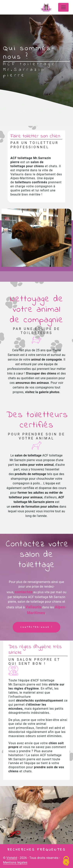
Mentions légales (15, 862)
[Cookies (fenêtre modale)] (66, 861)
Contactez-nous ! (36, 633)
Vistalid (12, 858)
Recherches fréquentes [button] (37, 850)
